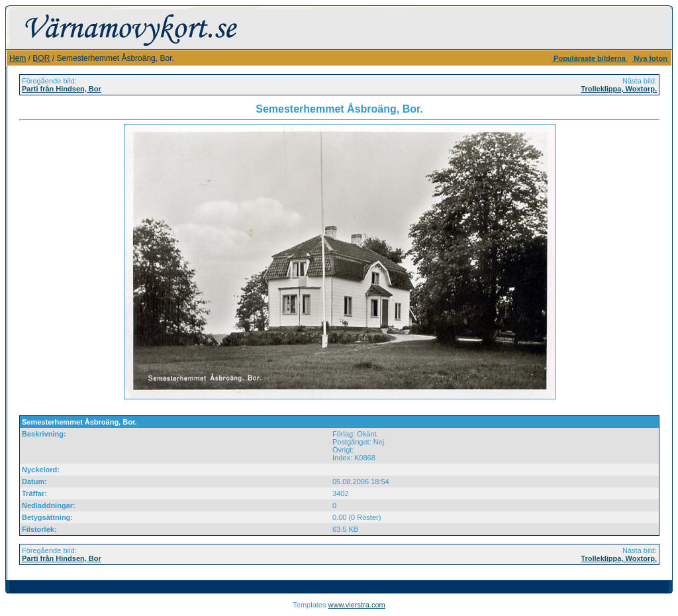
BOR (41, 58)
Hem (18, 58)
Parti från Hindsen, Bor (62, 89)
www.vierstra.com (357, 605)
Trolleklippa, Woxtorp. (619, 89)
